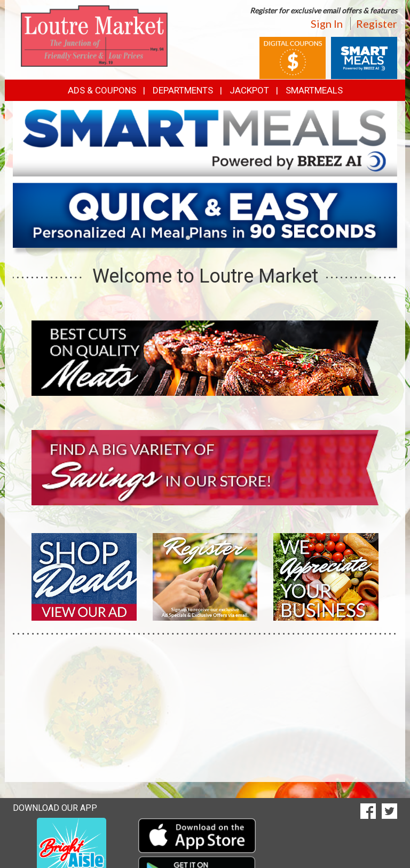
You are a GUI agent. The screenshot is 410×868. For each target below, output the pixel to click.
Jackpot (249, 90)
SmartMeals (314, 90)
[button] (188, 238)
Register (377, 24)
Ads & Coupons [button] (102, 90)
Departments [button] (183, 90)
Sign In (327, 24)
